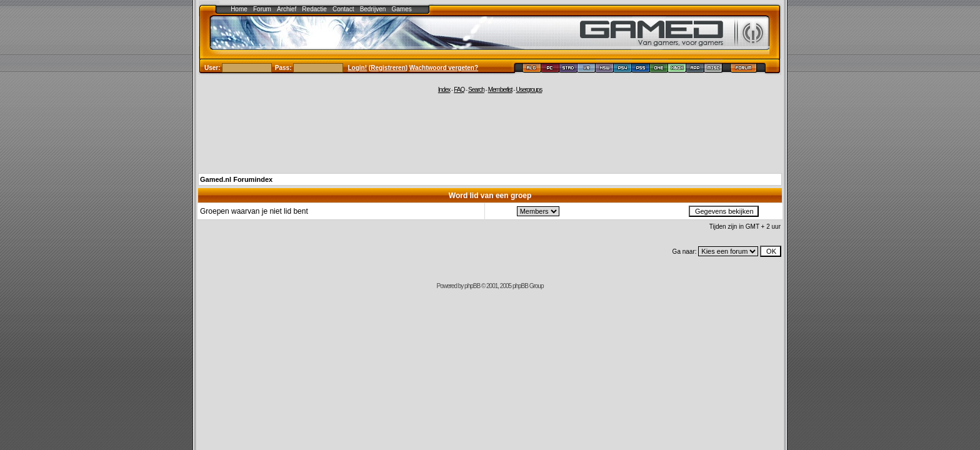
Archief (287, 9)
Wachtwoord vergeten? (444, 68)
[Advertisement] (490, 132)
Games (402, 9)
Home (239, 9)
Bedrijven (373, 9)
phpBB (472, 286)
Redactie (314, 9)
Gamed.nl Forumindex (236, 179)
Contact (343, 9)
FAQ (459, 90)
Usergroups (529, 90)
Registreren (388, 68)
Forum (262, 9)
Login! (358, 68)
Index (444, 90)
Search (476, 90)
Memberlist (500, 90)
